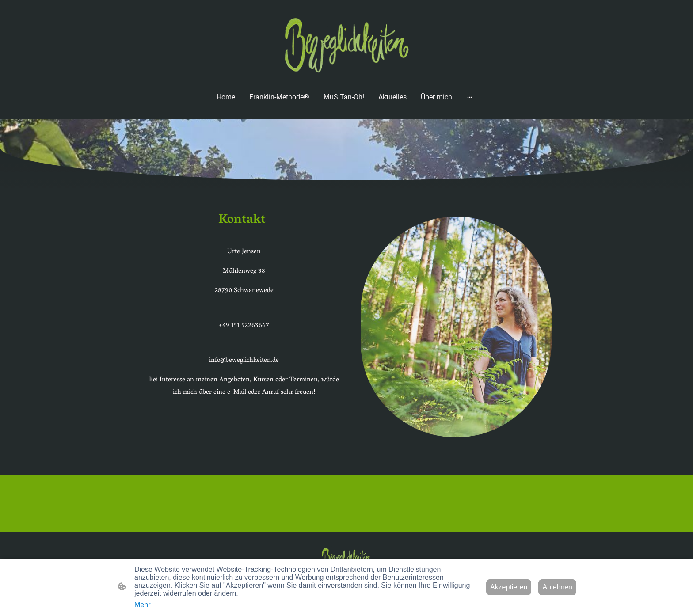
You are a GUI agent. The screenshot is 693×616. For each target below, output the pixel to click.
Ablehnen (557, 587)
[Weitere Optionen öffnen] (470, 97)
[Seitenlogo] (346, 44)
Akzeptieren (509, 587)
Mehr (142, 605)
